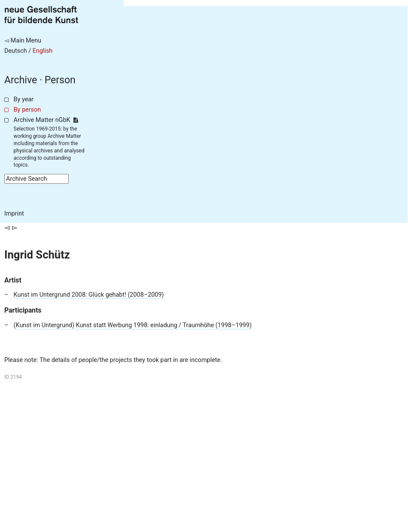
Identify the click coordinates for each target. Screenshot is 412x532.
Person (60, 80)
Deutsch (16, 51)
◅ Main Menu (23, 41)
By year (24, 99)
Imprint (14, 214)
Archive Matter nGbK (46, 120)
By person (27, 110)
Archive (21, 80)
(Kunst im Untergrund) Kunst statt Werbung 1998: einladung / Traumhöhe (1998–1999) (133, 325)
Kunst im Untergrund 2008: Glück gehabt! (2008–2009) (89, 295)
